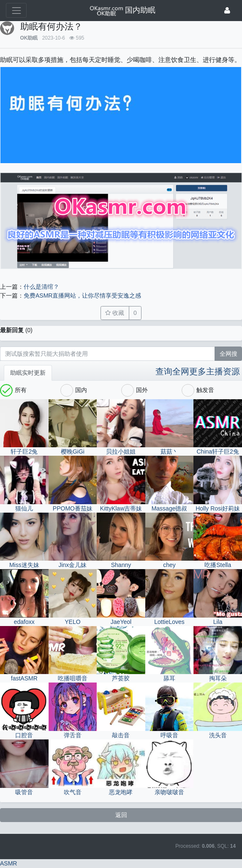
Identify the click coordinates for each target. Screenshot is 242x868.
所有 (13, 390)
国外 (135, 390)
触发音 (198, 390)
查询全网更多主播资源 (198, 371)
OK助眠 (29, 38)
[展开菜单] (16, 10)
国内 (74, 390)
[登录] (227, 10)
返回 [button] (121, 815)
